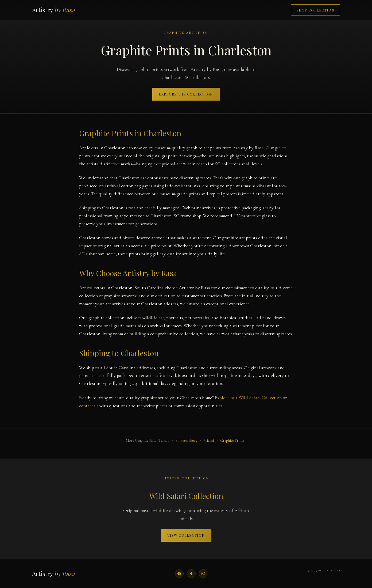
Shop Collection (316, 10)
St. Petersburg (186, 440)
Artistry (53, 10)
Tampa (164, 440)
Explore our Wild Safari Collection (248, 398)
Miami (209, 440)
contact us (89, 406)
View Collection (186, 535)
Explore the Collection (186, 94)
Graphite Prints (232, 440)
